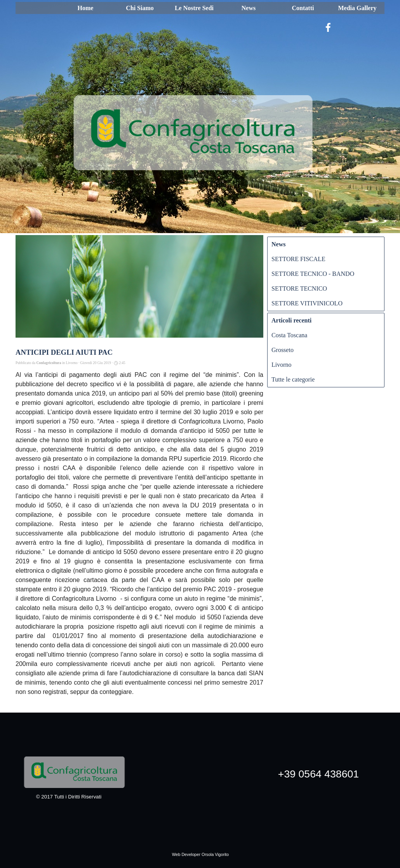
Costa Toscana (289, 335)
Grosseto (283, 350)
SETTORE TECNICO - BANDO (313, 274)
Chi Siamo (140, 8)
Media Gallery (357, 8)
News (249, 8)
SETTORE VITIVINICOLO (307, 303)
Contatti (303, 8)
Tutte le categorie (293, 379)
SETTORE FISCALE (298, 259)
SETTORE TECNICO (299, 288)
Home (86, 8)
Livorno (282, 365)
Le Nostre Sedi (194, 8)
